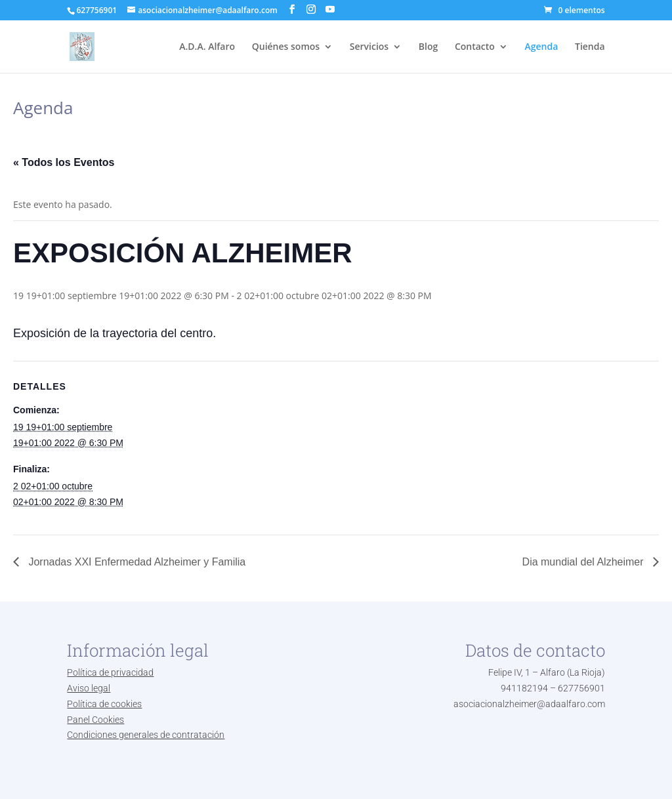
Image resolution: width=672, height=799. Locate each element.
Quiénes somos (286, 47)
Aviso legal (89, 688)
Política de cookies (104, 704)
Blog (428, 47)
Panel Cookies (95, 720)
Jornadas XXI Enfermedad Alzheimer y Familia (136, 562)
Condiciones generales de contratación (146, 735)
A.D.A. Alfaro (207, 47)
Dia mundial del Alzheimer (584, 562)
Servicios (369, 47)
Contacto (475, 47)
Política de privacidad (110, 672)
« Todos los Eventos (64, 162)
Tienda (590, 47)
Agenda (542, 47)
